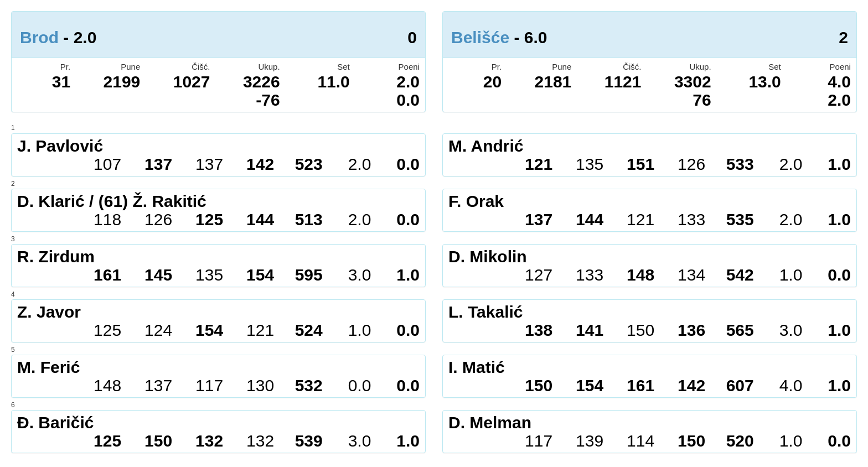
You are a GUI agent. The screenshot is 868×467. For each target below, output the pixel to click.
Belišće (480, 37)
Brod (39, 37)
